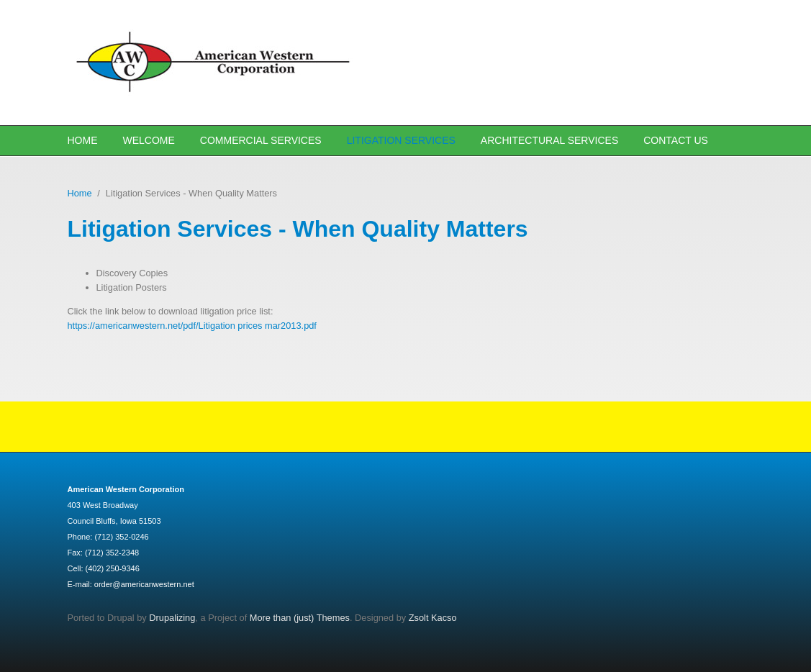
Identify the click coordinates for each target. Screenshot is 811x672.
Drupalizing (172, 618)
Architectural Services (549, 140)
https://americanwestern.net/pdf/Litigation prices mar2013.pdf (192, 326)
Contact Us (676, 140)
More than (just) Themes (300, 618)
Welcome (149, 140)
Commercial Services (261, 140)
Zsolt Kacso (433, 618)
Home (83, 140)
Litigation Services (401, 140)
